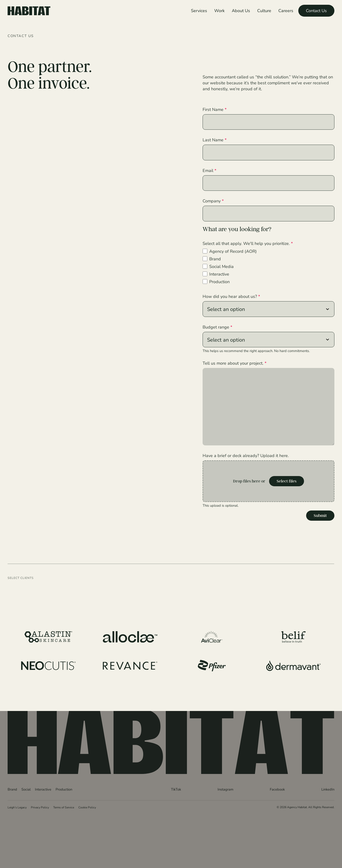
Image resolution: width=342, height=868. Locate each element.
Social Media (221, 266)
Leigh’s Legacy (17, 807)
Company (213, 201)
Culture (264, 10)
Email (209, 170)
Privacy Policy (40, 807)
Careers (286, 10)
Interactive (219, 274)
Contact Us (316, 10)
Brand (215, 259)
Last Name (215, 140)
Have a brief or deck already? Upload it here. (246, 455)
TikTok (176, 789)
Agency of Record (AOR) (233, 251)
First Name (215, 109)
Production (219, 281)
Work (219, 10)
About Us (241, 10)
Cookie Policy (87, 807)
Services (199, 10)
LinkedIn (328, 789)
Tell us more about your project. (235, 363)
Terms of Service (64, 807)
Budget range (217, 327)
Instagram (226, 789)
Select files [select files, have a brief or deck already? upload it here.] (287, 481)
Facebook (277, 789)
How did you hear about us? (231, 296)
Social (26, 789)
